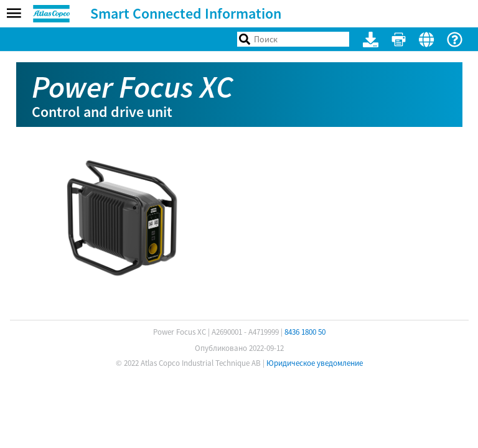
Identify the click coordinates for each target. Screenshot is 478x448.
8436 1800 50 (305, 332)
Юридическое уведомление (315, 363)
